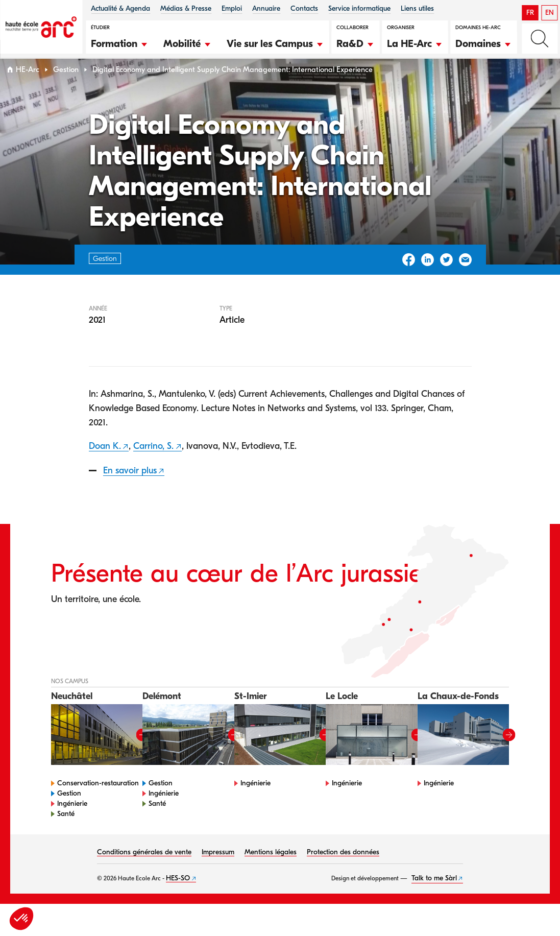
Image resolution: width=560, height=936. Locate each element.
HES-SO (178, 895)
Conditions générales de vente (144, 869)
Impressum (218, 869)
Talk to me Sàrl (434, 895)
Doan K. (105, 462)
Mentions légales (271, 869)
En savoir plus (130, 487)
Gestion (66, 86)
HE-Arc (28, 86)
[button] (119, 42)
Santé (66, 831)
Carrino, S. (153, 462)
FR (530, 13)
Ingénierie (72, 820)
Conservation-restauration (98, 800)
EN (550, 13)
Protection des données (343, 869)
